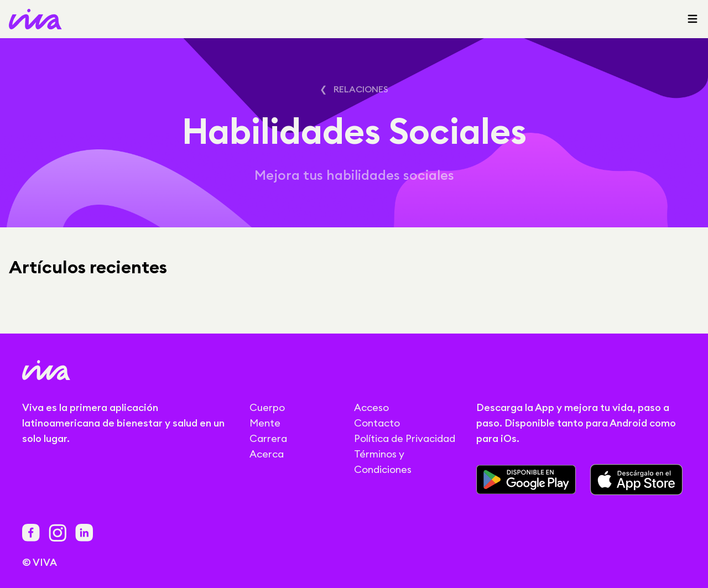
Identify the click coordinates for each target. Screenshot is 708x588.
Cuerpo (267, 407)
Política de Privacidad (405, 438)
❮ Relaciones (354, 89)
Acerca (267, 454)
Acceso (371, 407)
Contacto (377, 423)
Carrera (268, 438)
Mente (265, 423)
